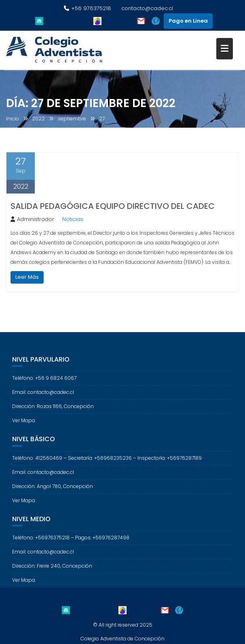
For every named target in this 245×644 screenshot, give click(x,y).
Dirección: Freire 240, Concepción (52, 572)
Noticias (73, 219)
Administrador (32, 219)
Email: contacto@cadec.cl (43, 398)
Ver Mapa (24, 426)
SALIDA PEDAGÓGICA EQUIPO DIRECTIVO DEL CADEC (113, 206)
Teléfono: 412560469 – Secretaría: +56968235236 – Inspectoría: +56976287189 (107, 464)
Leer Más (27, 277)
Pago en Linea (188, 21)
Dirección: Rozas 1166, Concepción (53, 412)
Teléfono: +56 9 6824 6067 (44, 384)
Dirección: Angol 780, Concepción (53, 492)
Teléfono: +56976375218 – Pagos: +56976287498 (71, 544)
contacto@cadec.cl (147, 8)
